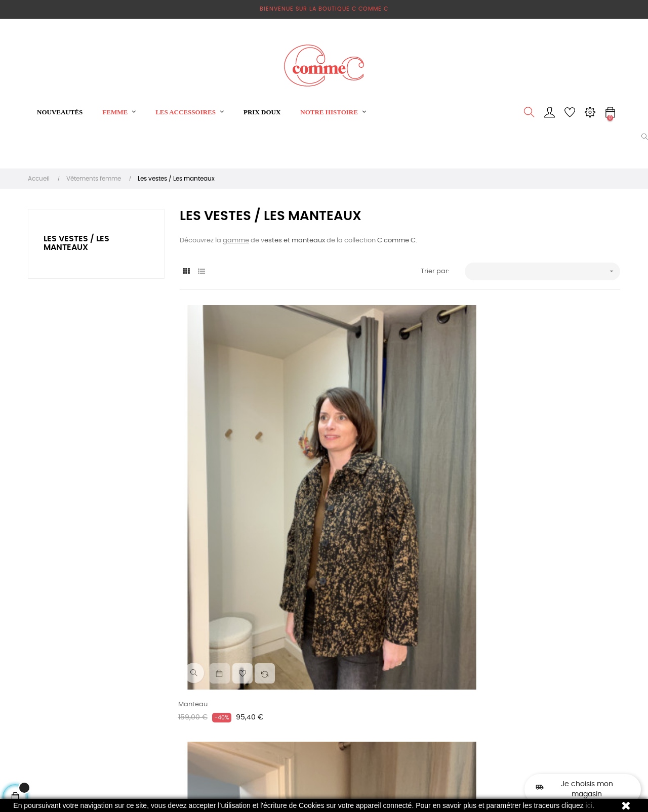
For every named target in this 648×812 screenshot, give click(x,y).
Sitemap (194, 735)
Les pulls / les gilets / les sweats (319, 712)
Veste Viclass (505, 491)
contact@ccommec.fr (418, 670)
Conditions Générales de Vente (220, 693)
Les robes (296, 670)
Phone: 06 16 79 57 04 (416, 652)
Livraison (194, 652)
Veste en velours (358, 491)
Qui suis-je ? (199, 717)
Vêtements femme (311, 652)
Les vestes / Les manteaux (76, 243)
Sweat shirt (299, 688)
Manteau (194, 491)
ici (589, 805)
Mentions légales (207, 670)
